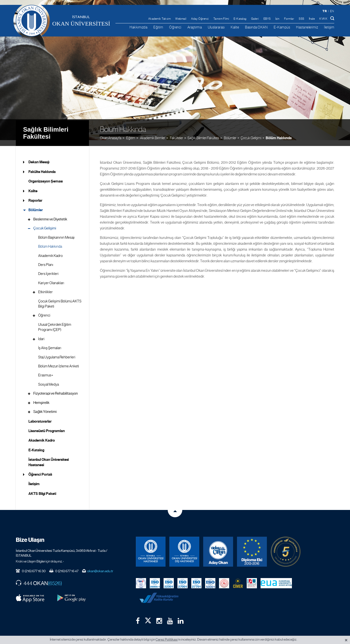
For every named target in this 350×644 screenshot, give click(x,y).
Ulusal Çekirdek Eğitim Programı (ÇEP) (55, 321)
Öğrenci (175, 27)
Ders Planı (46, 259)
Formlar (289, 19)
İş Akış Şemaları (50, 342)
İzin (277, 19)
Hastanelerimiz (307, 27)
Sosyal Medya (48, 379)
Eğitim (158, 27)
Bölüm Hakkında (279, 132)
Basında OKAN (256, 27)
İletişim (329, 27)
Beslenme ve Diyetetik (50, 213)
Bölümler (36, 204)
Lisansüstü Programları (47, 425)
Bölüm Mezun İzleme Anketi (59, 360)
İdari (41, 333)
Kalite (235, 27)
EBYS (267, 19)
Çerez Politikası (167, 639)
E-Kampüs (282, 27)
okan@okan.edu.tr (100, 565)
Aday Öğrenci (200, 19)
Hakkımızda (138, 27)
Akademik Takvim (160, 19)
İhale (312, 19)
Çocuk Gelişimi (251, 132)
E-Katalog (240, 19)
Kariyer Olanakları (51, 277)
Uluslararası (216, 27)
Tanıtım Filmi (221, 19)
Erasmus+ (46, 369)
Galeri (255, 19)
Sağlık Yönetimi (45, 406)
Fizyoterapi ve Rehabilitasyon (56, 388)
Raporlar (35, 195)
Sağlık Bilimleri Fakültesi (46, 127)
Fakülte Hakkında (42, 166)
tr (325, 11)
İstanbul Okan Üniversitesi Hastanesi (49, 456)
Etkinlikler (45, 286)
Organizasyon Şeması (46, 175)
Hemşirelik (41, 397)
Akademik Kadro (50, 250)
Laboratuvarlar (40, 415)
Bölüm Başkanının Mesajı (56, 231)
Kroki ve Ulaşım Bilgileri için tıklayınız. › (40, 555)
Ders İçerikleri (48, 268)
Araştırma (195, 27)
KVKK (323, 19)
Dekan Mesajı (39, 156)
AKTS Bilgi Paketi (42, 488)
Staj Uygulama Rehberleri (57, 351)
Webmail (181, 19)
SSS (302, 19)
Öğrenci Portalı (40, 469)
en (332, 11)
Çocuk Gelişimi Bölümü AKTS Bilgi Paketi (60, 298)
